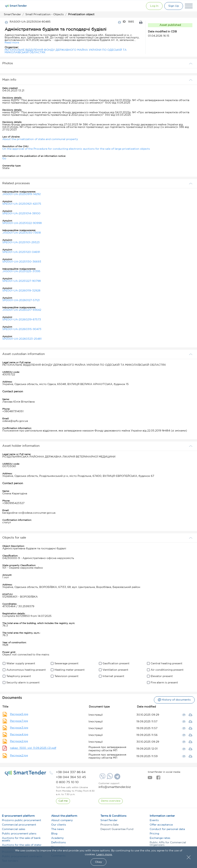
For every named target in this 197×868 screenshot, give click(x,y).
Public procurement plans (19, 834)
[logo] (25, 773)
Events (154, 820)
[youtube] (150, 779)
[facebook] (158, 779)
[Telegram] (117, 778)
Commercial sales (14, 829)
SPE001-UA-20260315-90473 (22, 329)
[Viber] (102, 778)
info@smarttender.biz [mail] (115, 787)
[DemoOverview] (111, 801)
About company (62, 820)
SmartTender (109, 820)
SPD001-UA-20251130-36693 (22, 262)
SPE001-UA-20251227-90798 (22, 281)
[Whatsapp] (109, 778)
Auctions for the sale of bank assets (21, 839)
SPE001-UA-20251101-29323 (21, 242)
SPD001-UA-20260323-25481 (22, 339)
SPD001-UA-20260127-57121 (21, 300)
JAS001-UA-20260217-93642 (22, 310)
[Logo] (16, 6)
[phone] (71, 772)
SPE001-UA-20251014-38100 (21, 214)
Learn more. (104, 854)
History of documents (174, 700)
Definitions (58, 843)
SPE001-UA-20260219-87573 (22, 320)
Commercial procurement (19, 825)
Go (4, 159)
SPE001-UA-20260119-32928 (21, 291)
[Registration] (173, 6)
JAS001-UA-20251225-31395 (21, 271)
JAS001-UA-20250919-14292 (21, 194)
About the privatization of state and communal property (40, 139)
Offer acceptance (161, 825)
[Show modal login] (153, 6)
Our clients (59, 825)
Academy (57, 838)
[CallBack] (63, 801)
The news (58, 829)
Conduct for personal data (167, 829)
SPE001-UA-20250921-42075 (22, 204)
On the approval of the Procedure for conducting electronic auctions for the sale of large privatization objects (76, 149)
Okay (98, 862)
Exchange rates (160, 838)
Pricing (154, 834)
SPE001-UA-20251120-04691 (21, 252)
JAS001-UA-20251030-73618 (22, 233)
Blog (54, 834)
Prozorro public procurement (22, 820)
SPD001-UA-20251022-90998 (22, 223)
